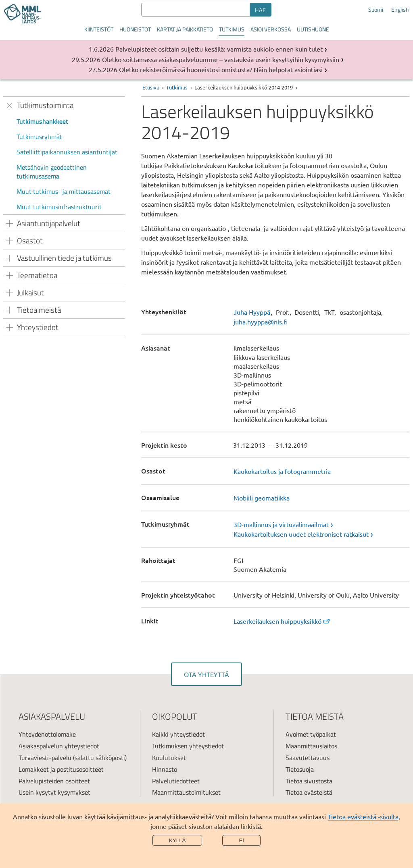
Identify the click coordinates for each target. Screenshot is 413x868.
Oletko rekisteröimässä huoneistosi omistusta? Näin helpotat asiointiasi (221, 69)
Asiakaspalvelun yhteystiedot (59, 746)
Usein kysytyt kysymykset (54, 792)
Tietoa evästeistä (309, 792)
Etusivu (151, 87)
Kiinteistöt (99, 29)
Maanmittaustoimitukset (186, 792)
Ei (241, 840)
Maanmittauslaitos (311, 746)
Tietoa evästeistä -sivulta (363, 816)
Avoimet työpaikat (311, 734)
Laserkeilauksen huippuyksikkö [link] (282, 621)
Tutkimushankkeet (42, 121)
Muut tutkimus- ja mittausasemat (64, 191)
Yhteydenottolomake (47, 734)
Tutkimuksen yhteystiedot (188, 746)
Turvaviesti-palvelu (45, 758)
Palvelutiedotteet (176, 781)
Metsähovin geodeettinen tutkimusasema (52, 172)
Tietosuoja (300, 769)
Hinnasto (165, 769)
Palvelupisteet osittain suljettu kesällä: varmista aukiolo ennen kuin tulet (219, 49)
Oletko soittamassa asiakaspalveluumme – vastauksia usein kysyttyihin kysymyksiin (221, 59)
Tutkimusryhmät (39, 137)
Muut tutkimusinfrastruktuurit (59, 207)
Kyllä (177, 840)
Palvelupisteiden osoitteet (54, 781)
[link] (321, 524)
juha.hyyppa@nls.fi (261, 322)
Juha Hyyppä (252, 312)
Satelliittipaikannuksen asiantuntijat (67, 152)
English (400, 10)
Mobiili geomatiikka (262, 498)
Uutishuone (313, 29)
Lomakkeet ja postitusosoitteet (61, 769)
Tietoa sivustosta (309, 781)
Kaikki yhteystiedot (178, 734)
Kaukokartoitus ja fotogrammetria (282, 471)
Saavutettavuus (308, 758)
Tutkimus (232, 29)
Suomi (376, 10)
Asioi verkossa (271, 29)
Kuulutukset (169, 758)
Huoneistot (135, 29)
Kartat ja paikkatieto (185, 29)
